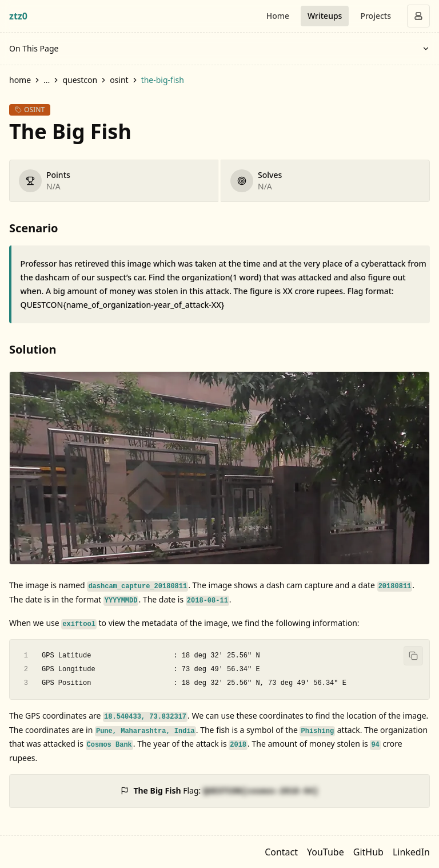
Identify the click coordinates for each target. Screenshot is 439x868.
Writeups (325, 16)
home (20, 80)
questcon (80, 80)
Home (278, 16)
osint (119, 80)
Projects (376, 16)
